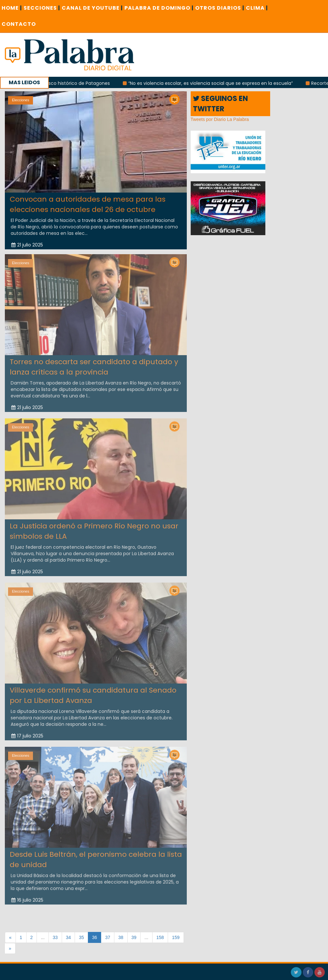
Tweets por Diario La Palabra (220, 119)
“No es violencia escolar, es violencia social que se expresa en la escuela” (214, 83)
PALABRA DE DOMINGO (159, 8)
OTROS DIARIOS (220, 8)
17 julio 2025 (27, 734)
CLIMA (257, 8)
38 (121, 937)
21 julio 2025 (27, 245)
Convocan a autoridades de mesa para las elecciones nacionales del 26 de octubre (88, 204)
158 (160, 937)
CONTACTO (19, 24)
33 (55, 937)
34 (69, 937)
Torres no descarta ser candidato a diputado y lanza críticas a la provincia (94, 365)
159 (176, 937)
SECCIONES (42, 8)
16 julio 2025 (27, 898)
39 (134, 937)
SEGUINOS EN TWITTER (220, 104)
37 (108, 937)
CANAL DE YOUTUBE (92, 8)
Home (12, 8)
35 (81, 937)
